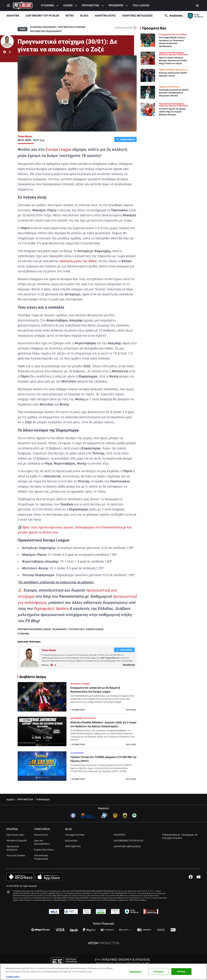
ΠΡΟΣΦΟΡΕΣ (116, 5)
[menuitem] (50, 6)
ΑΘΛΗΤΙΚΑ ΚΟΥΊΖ (105, 16)
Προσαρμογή (135, 971)
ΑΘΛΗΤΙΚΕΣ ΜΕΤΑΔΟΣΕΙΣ (137, 16)
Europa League (58, 149)
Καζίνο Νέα (71, 849)
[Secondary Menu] (197, 6)
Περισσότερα (129, 665)
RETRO (70, 16)
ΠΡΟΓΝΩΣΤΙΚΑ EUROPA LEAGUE (34, 629)
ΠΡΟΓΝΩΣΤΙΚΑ (91, 5)
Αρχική (10, 808)
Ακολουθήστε (127, 139)
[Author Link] (7, 42)
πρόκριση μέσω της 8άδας (78, 261)
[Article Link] (77, 698)
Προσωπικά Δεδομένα (13, 857)
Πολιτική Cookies (16, 864)
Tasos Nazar (25, 136)
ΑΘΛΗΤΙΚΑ (13, 16)
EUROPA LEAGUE (95, 629)
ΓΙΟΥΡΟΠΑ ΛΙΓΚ (76, 629)
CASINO (68, 5)
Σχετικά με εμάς (15, 843)
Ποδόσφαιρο (43, 808)
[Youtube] (199, 885)
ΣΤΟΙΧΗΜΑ (47, 5)
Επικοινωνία (41, 843)
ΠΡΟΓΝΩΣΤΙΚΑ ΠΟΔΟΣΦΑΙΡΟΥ (46, 31)
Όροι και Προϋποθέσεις (42, 851)
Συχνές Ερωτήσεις (44, 858)
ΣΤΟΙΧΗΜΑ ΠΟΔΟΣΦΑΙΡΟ (43, 27)
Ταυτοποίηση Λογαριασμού (41, 866)
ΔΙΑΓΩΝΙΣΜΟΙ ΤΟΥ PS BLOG (42, 16)
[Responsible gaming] (195, 16)
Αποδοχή (181, 971)
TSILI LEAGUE (141, 5)
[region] (103, 972)
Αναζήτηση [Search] (176, 16)
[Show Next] (159, 16)
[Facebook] (191, 885)
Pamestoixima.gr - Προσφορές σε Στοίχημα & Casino (180, 845)
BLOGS (84, 16)
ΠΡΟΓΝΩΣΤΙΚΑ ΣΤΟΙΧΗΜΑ (72, 27)
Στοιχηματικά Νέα (75, 843)
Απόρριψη (158, 971)
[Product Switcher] (8, 6)
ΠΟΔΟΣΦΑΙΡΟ (60, 629)
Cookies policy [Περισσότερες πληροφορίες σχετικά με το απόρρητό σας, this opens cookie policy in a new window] (13, 977)
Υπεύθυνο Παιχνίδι (17, 849)
